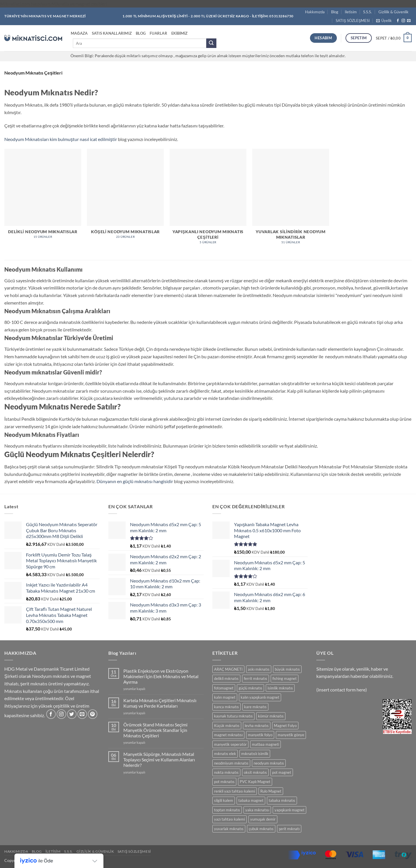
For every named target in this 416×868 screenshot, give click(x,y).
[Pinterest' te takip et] (93, 714)
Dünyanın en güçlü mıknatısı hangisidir (135, 481)
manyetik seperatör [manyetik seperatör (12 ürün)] (230, 744)
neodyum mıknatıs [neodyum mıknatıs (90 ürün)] (269, 763)
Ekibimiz (180, 33)
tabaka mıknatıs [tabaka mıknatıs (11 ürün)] (282, 800)
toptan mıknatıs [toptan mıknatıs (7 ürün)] (227, 810)
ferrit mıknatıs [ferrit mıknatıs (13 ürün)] (256, 678)
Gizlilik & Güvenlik (393, 12)
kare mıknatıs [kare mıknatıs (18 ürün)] (255, 707)
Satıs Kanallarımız (112, 33)
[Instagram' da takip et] (403, 21)
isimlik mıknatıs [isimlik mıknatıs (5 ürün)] (280, 688)
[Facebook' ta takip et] (398, 21)
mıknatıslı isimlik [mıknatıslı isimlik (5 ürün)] (255, 754)
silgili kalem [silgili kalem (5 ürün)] (224, 800)
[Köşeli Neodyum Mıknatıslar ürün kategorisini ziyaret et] (125, 197)
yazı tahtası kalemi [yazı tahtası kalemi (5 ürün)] (230, 819)
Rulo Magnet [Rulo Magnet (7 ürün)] (271, 791)
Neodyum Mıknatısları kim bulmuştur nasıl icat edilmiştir (61, 139)
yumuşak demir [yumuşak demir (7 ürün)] (263, 819)
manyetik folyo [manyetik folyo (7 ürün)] (260, 735)
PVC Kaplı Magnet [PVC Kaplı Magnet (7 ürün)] (255, 782)
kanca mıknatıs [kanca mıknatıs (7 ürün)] (226, 707)
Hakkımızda (315, 12)
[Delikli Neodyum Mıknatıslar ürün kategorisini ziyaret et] (43, 197)
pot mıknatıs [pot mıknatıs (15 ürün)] (224, 782)
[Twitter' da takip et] (72, 714)
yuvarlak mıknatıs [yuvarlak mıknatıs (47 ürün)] (229, 829)
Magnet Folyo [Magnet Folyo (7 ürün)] (285, 726)
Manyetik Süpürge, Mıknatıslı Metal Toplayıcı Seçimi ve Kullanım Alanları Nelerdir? (159, 759)
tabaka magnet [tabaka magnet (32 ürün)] (251, 800)
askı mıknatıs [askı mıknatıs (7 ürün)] (259, 669)
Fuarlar (158, 33)
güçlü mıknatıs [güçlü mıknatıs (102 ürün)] (250, 688)
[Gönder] (211, 43)
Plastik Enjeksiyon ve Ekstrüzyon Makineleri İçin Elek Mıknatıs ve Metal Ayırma (161, 676)
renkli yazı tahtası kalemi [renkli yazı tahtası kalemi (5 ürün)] (235, 791)
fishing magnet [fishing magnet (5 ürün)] (285, 678)
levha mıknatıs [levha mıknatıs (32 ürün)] (257, 726)
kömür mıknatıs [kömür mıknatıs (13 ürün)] (271, 716)
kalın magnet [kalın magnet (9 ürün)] (225, 697)
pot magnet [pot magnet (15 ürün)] (282, 772)
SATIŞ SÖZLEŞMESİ (353, 21)
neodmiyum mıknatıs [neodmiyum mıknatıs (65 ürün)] (231, 763)
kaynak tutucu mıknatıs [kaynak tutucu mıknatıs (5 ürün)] (233, 716)
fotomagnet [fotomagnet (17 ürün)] (224, 688)
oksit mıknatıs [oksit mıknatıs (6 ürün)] (255, 772)
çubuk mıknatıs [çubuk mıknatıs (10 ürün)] (261, 829)
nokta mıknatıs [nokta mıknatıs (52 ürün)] (226, 772)
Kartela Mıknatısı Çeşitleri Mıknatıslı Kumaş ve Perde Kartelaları (160, 703)
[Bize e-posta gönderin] (409, 21)
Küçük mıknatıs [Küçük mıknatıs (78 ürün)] (227, 726)
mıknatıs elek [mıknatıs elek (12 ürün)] (225, 754)
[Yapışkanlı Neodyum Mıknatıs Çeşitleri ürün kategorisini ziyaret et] (208, 199)
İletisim (351, 12)
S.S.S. (367, 12)
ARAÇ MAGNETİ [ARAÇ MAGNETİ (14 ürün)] (228, 669)
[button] (384, 21)
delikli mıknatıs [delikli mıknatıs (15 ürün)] (226, 678)
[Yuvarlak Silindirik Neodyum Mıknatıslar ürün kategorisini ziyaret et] (291, 199)
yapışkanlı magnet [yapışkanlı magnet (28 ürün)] (289, 810)
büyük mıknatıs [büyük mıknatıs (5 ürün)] (287, 669)
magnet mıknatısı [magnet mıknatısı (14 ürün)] (228, 735)
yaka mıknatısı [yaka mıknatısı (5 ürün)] (257, 810)
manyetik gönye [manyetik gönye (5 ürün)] (291, 735)
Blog (335, 12)
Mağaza (79, 33)
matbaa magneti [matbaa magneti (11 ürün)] (265, 744)
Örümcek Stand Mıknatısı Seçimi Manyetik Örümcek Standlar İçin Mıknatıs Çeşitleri (155, 730)
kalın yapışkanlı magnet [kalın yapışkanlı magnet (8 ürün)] (260, 697)
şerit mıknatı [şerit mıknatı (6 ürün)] (289, 829)
